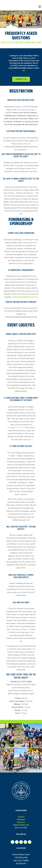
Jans (9, 428)
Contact (21, 817)
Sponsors (21, 822)
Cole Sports (19, 428)
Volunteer (21, 820)
